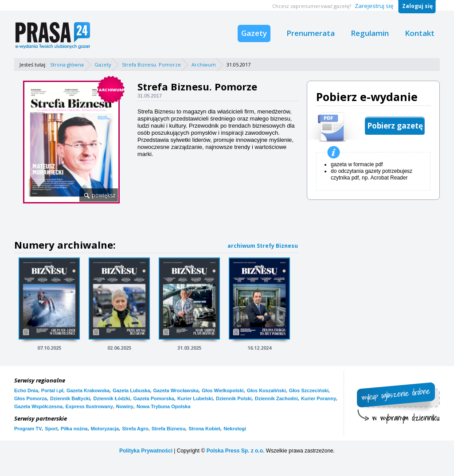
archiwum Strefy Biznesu (263, 246)
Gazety (254, 33)
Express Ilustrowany (89, 406)
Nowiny (125, 406)
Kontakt (420, 33)
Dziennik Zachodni (276, 398)
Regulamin (370, 33)
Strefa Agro (135, 429)
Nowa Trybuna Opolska (164, 406)
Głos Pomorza (31, 398)
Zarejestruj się (374, 6)
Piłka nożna (74, 429)
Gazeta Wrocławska (176, 390)
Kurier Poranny (319, 398)
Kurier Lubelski (195, 398)
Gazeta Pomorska (154, 398)
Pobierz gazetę (395, 126)
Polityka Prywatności (146, 451)
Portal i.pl (52, 390)
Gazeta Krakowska (88, 390)
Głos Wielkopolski (223, 390)
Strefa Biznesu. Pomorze (151, 64)
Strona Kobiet (204, 429)
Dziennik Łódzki (112, 398)
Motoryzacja (105, 429)
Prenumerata (311, 33)
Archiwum (204, 64)
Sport (51, 429)
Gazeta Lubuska (131, 390)
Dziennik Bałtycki (70, 398)
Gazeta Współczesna (38, 406)
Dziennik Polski (234, 398)
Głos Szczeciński (309, 390)
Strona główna (67, 64)
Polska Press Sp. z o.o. (236, 451)
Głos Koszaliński (266, 390)
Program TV (28, 429)
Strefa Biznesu (168, 429)
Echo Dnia (26, 390)
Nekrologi (235, 429)
